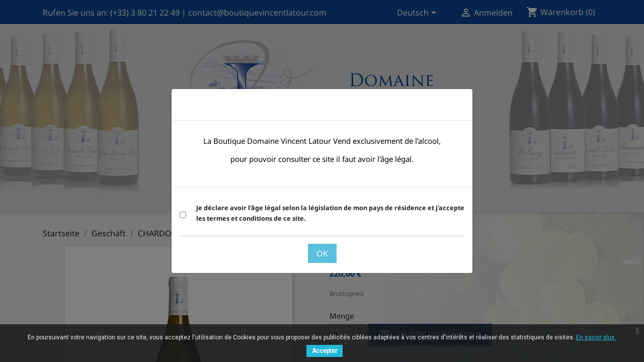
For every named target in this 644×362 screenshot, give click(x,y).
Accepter (325, 351)
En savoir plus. (596, 337)
